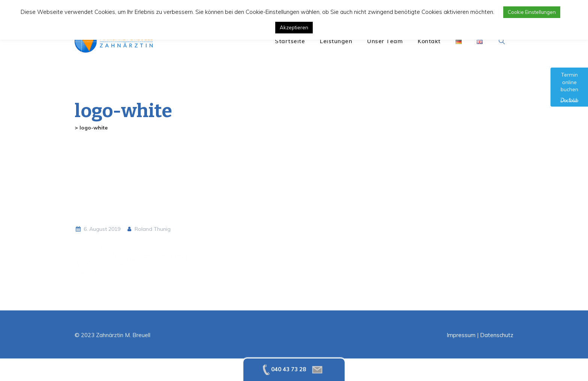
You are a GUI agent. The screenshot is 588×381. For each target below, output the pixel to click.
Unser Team (385, 41)
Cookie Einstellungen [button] (532, 12)
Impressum (461, 335)
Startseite (290, 41)
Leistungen (336, 41)
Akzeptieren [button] (294, 27)
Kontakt (429, 41)
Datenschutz (497, 335)
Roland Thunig (148, 229)
